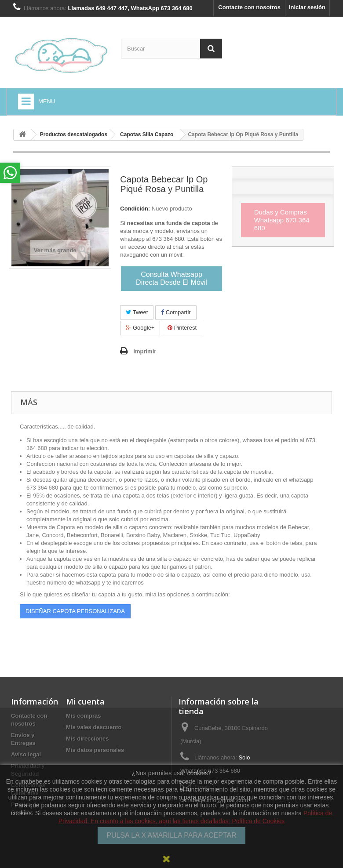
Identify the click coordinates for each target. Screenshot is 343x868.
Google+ (140, 328)
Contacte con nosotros (249, 7)
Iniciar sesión (307, 7)
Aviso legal (26, 754)
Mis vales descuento (94, 727)
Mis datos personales (95, 750)
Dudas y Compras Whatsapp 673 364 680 (282, 220)
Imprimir (145, 351)
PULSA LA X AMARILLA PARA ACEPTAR (171, 835)
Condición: (135, 209)
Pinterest (182, 328)
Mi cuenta (85, 701)
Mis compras (83, 716)
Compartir (176, 312)
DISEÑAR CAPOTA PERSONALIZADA (75, 611)
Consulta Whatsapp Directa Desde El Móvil (171, 278)
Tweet (137, 312)
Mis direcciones (88, 739)
